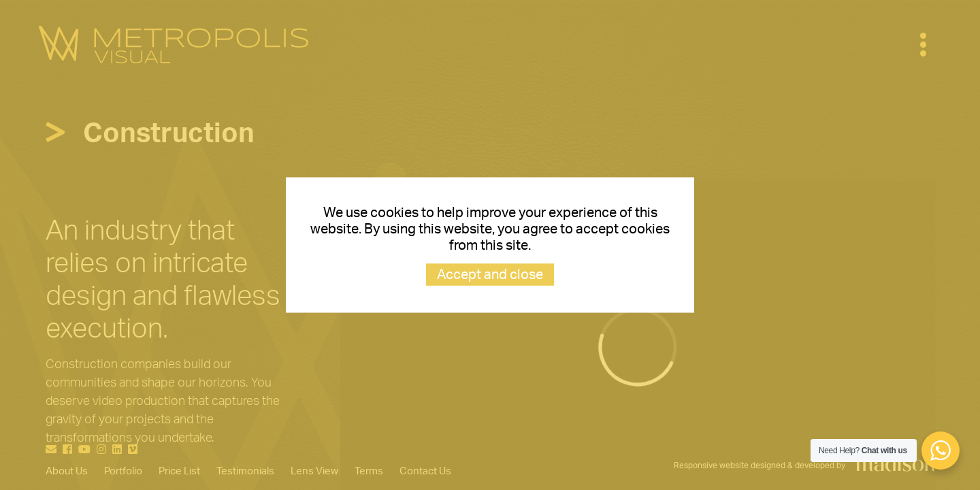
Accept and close (490, 275)
